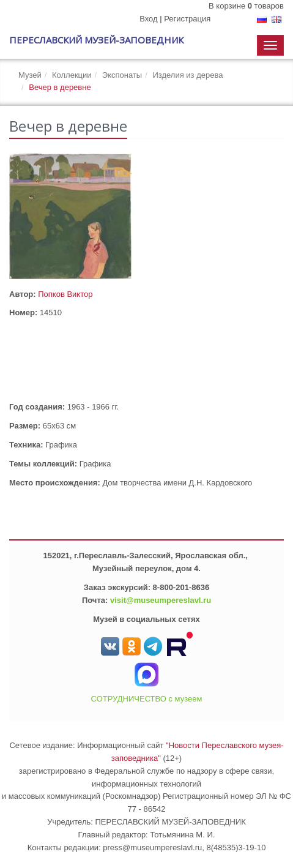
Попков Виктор (65, 294)
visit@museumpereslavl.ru (161, 600)
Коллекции (72, 75)
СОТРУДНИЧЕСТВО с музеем (147, 699)
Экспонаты (122, 75)
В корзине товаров (246, 6)
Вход (148, 19)
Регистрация (187, 19)
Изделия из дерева (187, 75)
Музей (30, 75)
